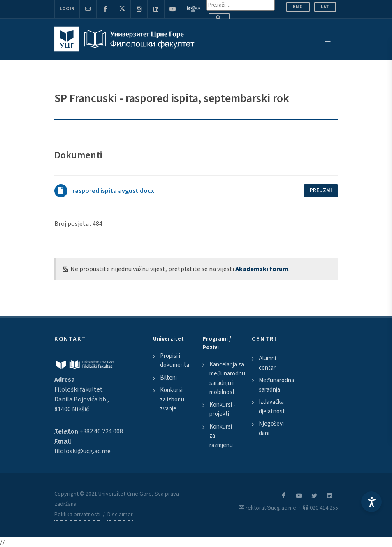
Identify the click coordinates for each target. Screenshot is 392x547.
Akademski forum (262, 269)
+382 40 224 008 (101, 431)
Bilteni (168, 378)
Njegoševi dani (271, 429)
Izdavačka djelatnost (272, 407)
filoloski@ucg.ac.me (82, 451)
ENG (298, 7)
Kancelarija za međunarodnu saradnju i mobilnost (227, 379)
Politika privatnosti (77, 515)
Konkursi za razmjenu (221, 436)
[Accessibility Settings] (371, 502)
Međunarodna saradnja (276, 385)
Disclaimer (120, 515)
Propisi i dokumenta (175, 361)
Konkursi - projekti (222, 410)
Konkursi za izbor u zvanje (172, 399)
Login (67, 9)
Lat (325, 7)
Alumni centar (267, 363)
